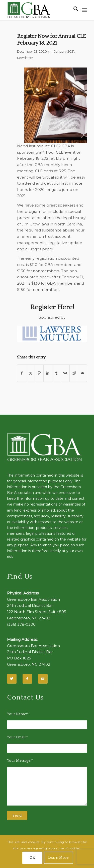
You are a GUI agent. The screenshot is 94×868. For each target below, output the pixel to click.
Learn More (59, 858)
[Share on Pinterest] (39, 373)
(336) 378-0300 (21, 624)
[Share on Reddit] (74, 373)
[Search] (73, 10)
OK (32, 858)
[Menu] (84, 10)
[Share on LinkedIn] (48, 373)
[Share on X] (31, 373)
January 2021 (64, 52)
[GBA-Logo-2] (39, 10)
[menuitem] (73, 10)
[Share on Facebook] (22, 373)
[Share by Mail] (82, 373)
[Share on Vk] (65, 373)
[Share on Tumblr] (57, 373)
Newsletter (25, 58)
